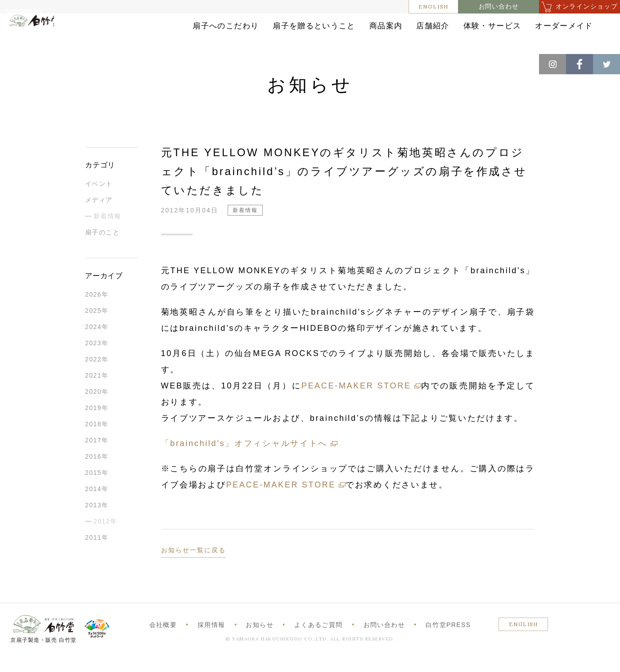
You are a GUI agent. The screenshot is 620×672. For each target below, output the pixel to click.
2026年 (97, 309)
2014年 (97, 504)
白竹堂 (48, 37)
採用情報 (211, 640)
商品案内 (332, 33)
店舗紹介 (393, 33)
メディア (99, 215)
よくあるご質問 (319, 640)
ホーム (22, 63)
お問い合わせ (499, 7)
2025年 (97, 325)
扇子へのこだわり (149, 33)
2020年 (97, 406)
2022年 (97, 374)
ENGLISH (434, 7)
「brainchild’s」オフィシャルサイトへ (245, 458)
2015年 (97, 487)
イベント (99, 198)
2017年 (97, 455)
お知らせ (55, 63)
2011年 (97, 552)
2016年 (97, 471)
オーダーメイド (549, 33)
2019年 (97, 423)
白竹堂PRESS (448, 640)
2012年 (105, 536)
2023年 (97, 358)
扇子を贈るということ (248, 33)
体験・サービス (466, 33)
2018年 (97, 439)
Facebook (580, 64)
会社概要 (163, 640)
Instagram (553, 64)
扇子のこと (102, 247)
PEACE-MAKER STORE (356, 401)
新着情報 (90, 63)
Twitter (607, 64)
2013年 (97, 520)
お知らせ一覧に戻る (194, 565)
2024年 (97, 342)
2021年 (97, 390)
